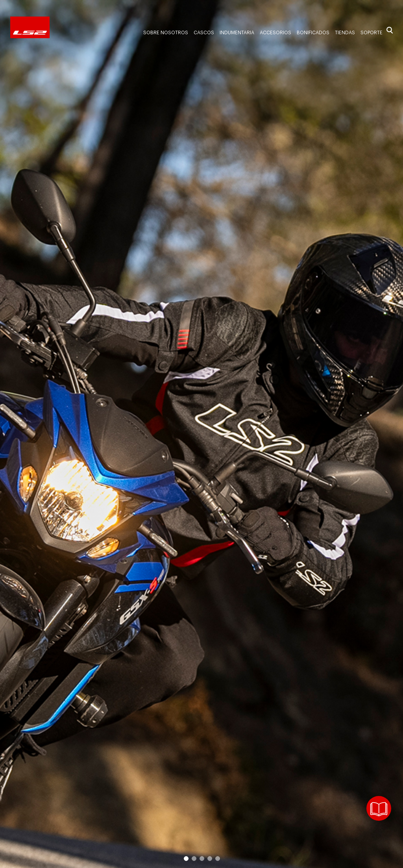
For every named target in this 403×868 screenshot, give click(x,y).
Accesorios (275, 33)
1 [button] (186, 858)
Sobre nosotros (166, 33)
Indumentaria (237, 33)
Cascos (204, 33)
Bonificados (313, 33)
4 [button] (209, 858)
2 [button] (194, 858)
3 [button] (201, 858)
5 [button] (217, 858)
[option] (201, 434)
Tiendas (345, 33)
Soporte (372, 33)
